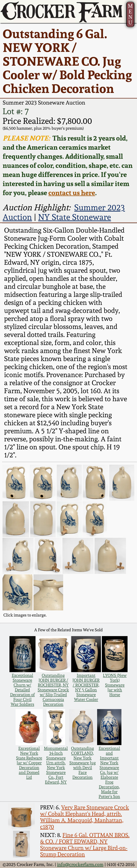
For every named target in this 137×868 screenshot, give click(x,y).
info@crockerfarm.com (80, 864)
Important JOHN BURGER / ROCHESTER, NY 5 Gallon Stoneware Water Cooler (86, 687)
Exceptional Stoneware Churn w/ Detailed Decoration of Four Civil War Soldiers (22, 690)
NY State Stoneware (75, 217)
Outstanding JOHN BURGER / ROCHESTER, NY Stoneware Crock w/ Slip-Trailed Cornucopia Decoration (53, 690)
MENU (130, 14)
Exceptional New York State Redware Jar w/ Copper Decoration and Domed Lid (29, 763)
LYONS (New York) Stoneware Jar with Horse (115, 685)
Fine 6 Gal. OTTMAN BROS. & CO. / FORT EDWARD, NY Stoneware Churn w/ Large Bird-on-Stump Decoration (85, 845)
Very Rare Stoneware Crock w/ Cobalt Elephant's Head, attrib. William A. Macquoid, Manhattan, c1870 (85, 817)
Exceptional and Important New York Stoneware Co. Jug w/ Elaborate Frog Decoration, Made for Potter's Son (109, 772)
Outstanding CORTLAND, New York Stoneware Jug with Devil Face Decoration (83, 763)
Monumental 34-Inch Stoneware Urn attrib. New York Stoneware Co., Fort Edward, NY (56, 765)
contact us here (72, 193)
